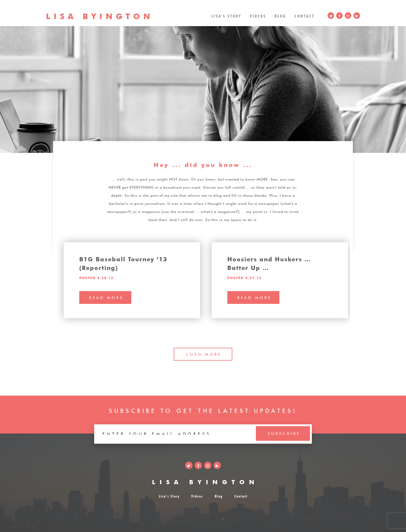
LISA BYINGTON (205, 481)
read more (106, 297)
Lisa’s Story (226, 16)
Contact (305, 16)
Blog (280, 16)
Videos (258, 16)
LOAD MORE (204, 354)
